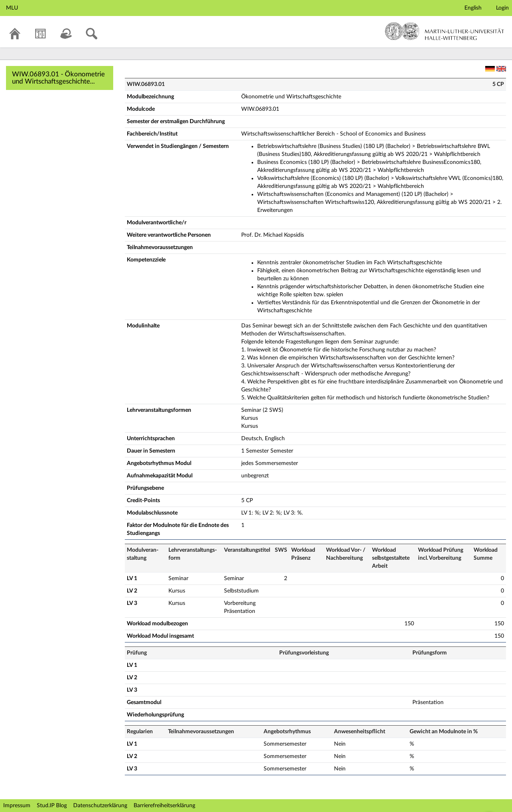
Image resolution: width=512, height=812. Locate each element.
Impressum (17, 806)
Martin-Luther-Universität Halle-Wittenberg (445, 31)
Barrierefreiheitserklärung (164, 806)
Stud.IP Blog (52, 806)
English (473, 8)
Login (502, 8)
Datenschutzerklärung (100, 806)
